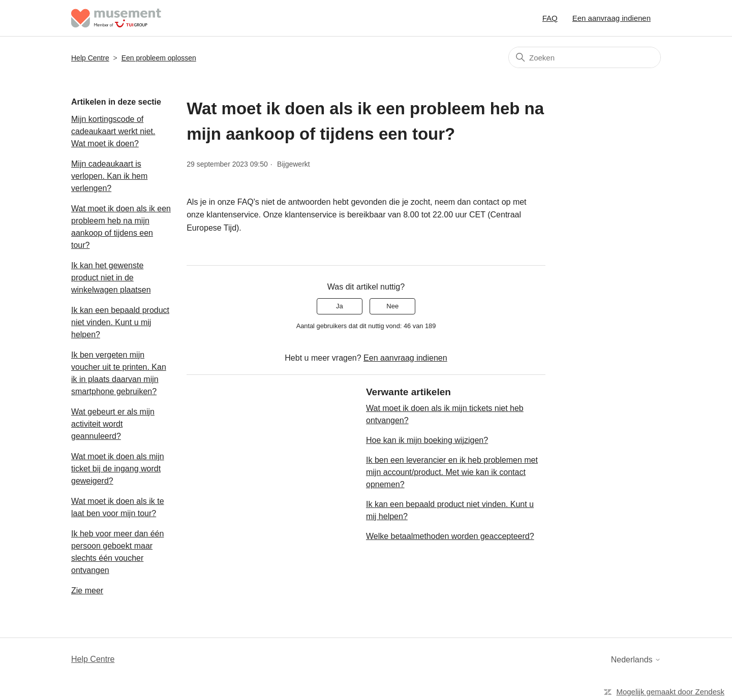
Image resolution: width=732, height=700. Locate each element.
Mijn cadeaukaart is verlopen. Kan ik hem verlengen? (109, 176)
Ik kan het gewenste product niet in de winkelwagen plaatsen (111, 278)
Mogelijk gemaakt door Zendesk (670, 692)
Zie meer (87, 591)
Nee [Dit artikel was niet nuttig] (392, 306)
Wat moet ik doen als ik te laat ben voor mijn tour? (118, 507)
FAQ (550, 18)
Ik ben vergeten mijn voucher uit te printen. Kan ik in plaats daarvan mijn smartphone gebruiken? (119, 373)
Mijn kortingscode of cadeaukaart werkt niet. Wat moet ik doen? (113, 131)
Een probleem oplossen (159, 58)
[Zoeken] (585, 57)
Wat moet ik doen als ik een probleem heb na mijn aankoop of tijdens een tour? (121, 227)
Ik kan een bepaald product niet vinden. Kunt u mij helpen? (120, 322)
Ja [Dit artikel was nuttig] (340, 306)
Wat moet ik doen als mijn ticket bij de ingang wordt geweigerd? (118, 469)
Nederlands (636, 660)
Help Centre (90, 58)
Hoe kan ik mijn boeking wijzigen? (427, 440)
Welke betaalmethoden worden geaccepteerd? (450, 536)
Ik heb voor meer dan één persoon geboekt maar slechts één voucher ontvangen (117, 552)
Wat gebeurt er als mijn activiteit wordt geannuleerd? (113, 424)
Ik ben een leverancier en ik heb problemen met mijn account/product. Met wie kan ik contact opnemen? (452, 472)
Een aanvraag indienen (612, 18)
